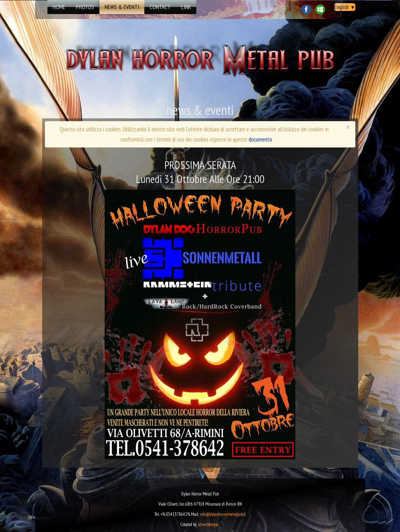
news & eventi (122, 7)
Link (186, 7)
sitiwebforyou (208, 524)
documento (260, 139)
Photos (85, 7)
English (345, 7)
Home (59, 7)
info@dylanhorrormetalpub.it (223, 514)
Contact (160, 7)
